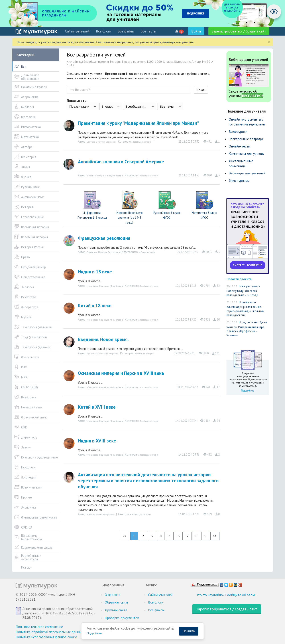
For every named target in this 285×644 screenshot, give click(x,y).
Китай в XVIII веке (97, 407)
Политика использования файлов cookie (46, 637)
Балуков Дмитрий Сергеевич (101, 142)
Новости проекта (239, 279)
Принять (189, 631)
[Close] (269, 42)
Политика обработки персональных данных (49, 632)
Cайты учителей (77, 31)
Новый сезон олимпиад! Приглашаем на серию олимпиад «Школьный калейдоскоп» (245, 309)
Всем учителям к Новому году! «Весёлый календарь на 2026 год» (243, 291)
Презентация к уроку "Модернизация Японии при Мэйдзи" (138, 123)
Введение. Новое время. (103, 339)
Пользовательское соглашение (39, 627)
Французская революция (104, 238)
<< (124, 536)
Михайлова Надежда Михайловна (105, 286)
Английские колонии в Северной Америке (121, 162)
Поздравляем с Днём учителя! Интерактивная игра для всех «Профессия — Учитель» (247, 329)
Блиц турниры (239, 180)
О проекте (113, 595)
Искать (201, 90)
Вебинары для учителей (247, 173)
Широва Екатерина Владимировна (105, 176)
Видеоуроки (238, 131)
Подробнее (94, 633)
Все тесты (148, 31)
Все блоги (104, 31)
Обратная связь (117, 602)
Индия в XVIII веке (97, 441)
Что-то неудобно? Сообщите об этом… (227, 595)
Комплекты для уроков (246, 153)
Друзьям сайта (116, 610)
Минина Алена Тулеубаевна (101, 514)
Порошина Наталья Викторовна (103, 252)
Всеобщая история (142, 142)
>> (215, 536)
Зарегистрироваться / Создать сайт (239, 31)
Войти (196, 31)
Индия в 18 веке (95, 272)
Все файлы (126, 31)
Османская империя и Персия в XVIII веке (121, 373)
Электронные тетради (246, 139)
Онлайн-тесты (240, 146)
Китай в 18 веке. (95, 306)
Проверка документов (122, 618)
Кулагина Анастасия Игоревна (102, 353)
